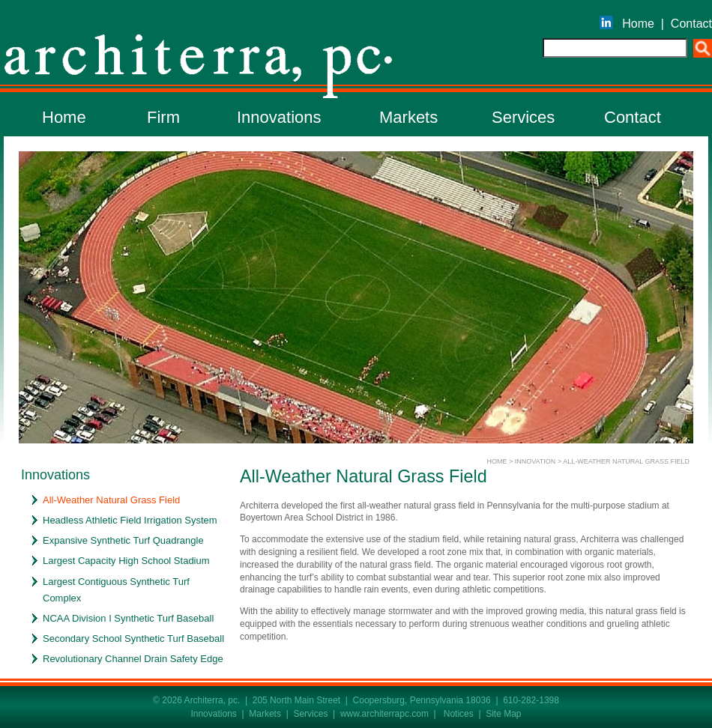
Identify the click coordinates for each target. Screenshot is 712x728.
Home (638, 24)
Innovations (279, 117)
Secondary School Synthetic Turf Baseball (133, 638)
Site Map (503, 714)
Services (523, 117)
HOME (497, 461)
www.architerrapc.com (384, 714)
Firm (163, 117)
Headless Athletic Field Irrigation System (130, 520)
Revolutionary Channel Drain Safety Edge (133, 659)
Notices (459, 714)
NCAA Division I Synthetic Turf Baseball (128, 618)
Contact (691, 24)
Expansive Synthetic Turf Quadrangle (123, 540)
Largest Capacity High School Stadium (126, 561)
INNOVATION (535, 461)
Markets (408, 117)
